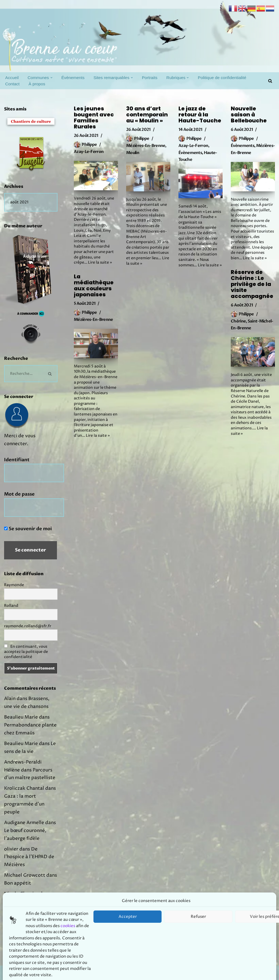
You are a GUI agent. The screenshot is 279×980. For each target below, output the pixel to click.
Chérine (238, 321)
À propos (37, 84)
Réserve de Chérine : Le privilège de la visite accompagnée (252, 284)
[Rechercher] (270, 81)
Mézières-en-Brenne (146, 146)
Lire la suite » (100, 262)
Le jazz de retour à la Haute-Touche (200, 114)
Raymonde (14, 585)
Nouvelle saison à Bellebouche (249, 114)
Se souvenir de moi (28, 529)
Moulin (133, 153)
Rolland (11, 606)
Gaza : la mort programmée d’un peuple (24, 804)
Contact (12, 84)
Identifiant (17, 460)
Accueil (12, 78)
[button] (51, 78)
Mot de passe (19, 494)
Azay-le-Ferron (89, 152)
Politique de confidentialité (222, 78)
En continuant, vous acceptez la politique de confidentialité (26, 652)
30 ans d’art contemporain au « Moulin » (147, 114)
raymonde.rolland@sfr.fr (28, 626)
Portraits (150, 78)
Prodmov (44, 973)
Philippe (89, 144)
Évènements (73, 78)
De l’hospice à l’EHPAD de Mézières (29, 857)
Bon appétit (18, 883)
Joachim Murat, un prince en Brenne (29, 920)
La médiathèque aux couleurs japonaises (94, 285)
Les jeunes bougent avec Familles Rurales (94, 117)
